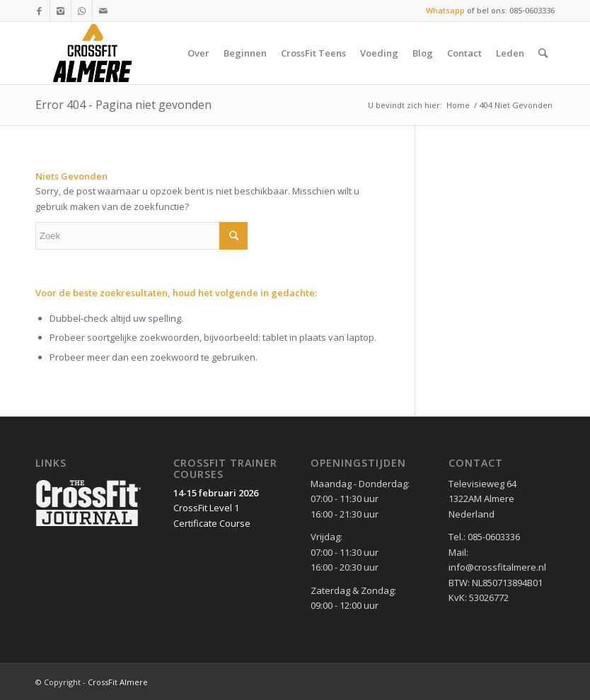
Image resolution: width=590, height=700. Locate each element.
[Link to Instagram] (60, 11)
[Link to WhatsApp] (82, 11)
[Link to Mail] (103, 11)
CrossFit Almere (118, 682)
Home (458, 105)
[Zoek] (543, 53)
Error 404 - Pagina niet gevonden (123, 105)
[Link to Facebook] (39, 11)
